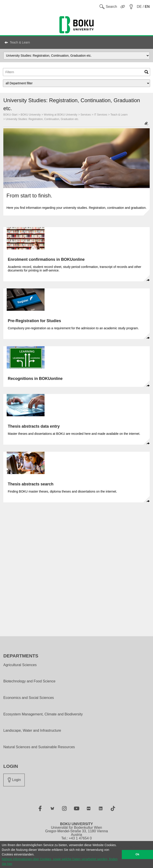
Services (86, 115)
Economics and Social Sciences (29, 698)
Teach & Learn (20, 42)
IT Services (101, 115)
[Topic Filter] (76, 72)
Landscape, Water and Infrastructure (32, 731)
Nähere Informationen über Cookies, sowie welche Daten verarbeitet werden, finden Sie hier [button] (60, 861)
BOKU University (31, 115)
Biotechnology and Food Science (29, 681)
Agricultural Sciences (20, 665)
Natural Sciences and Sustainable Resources (39, 747)
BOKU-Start (10, 115)
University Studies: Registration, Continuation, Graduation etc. (42, 119)
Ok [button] (138, 854)
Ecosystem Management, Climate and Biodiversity (43, 714)
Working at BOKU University (61, 115)
